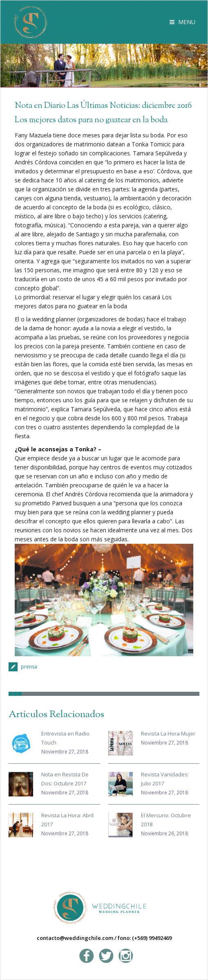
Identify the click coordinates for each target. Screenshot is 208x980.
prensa (29, 667)
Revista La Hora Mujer (168, 733)
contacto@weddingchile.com (75, 938)
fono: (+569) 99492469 (145, 938)
